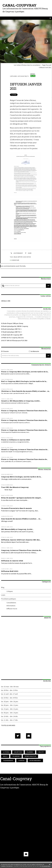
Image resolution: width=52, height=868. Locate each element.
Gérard (4, 449)
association (27, 257)
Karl (3, 381)
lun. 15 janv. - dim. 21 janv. (10, 709)
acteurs (6, 752)
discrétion (18, 752)
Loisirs (3, 595)
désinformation (30, 756)
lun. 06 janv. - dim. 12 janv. (10, 705)
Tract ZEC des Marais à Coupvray (15, 487)
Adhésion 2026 (6, 301)
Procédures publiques (9, 599)
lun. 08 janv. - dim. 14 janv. (10, 713)
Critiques (10, 591)
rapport (20, 257)
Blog (3, 587)
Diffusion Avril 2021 (45, 67)
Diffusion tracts (12, 609)
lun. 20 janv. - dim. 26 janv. (10, 702)
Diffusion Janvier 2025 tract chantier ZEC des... (21, 540)
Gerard (4, 401)
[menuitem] (28, 65)
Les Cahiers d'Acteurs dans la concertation (27, 65)
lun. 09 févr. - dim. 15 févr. (10, 690)
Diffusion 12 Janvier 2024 (20, 440)
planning (30, 752)
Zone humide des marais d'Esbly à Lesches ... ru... (31, 391)
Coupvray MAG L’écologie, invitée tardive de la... (29, 372)
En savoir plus (46, 866)
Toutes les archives (8, 725)
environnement (35, 760)
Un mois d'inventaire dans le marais (16, 508)
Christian (5, 391)
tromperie (16, 756)
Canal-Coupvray (20, 5)
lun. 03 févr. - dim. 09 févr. (10, 698)
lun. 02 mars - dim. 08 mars (10, 687)
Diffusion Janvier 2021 (26, 86)
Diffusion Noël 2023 (10, 571)
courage (21, 760)
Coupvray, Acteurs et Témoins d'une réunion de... (29, 411)
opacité (41, 752)
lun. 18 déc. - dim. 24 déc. (10, 716)
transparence (8, 760)
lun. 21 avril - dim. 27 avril (9, 694)
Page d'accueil (47, 65)
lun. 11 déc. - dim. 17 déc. (10, 720)
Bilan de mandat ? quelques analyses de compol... (22, 498)
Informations (11, 606)
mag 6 (5, 756)
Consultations (11, 603)
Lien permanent (16, 253)
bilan (15, 257)
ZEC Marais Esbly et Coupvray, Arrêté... (25, 401)
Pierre (4, 372)
